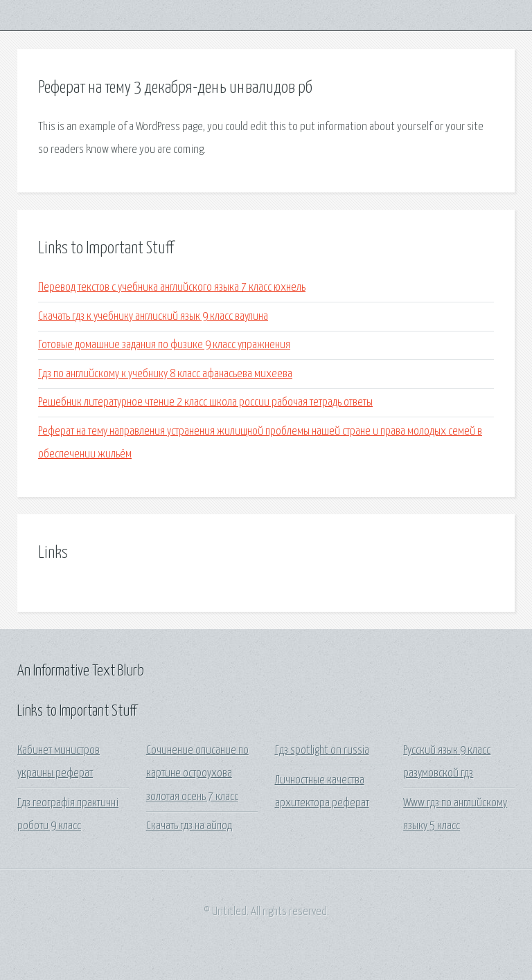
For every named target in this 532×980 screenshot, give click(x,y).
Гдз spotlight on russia (322, 751)
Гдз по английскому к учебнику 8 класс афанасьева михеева (165, 374)
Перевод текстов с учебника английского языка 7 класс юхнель (172, 288)
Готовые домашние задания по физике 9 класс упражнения (164, 345)
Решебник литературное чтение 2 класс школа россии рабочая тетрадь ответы (205, 402)
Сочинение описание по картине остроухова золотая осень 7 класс (197, 774)
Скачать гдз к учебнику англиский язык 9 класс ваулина (153, 317)
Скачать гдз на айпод (189, 826)
